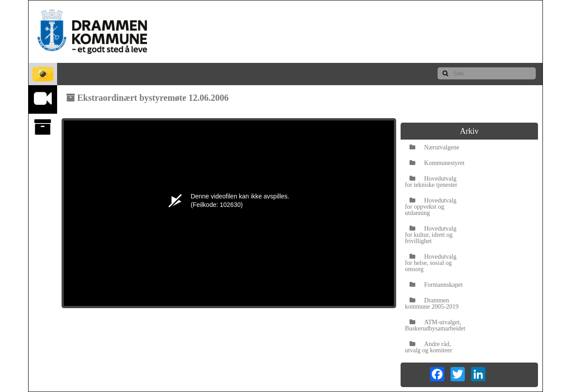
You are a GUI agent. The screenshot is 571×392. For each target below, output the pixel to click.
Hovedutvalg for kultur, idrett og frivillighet (431, 235)
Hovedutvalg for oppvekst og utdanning (431, 207)
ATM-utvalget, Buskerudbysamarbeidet (435, 325)
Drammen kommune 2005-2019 (432, 303)
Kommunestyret (437, 163)
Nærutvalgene (434, 147)
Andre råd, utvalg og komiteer (429, 347)
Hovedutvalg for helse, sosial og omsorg (431, 263)
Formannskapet (436, 285)
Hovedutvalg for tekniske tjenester (431, 182)
